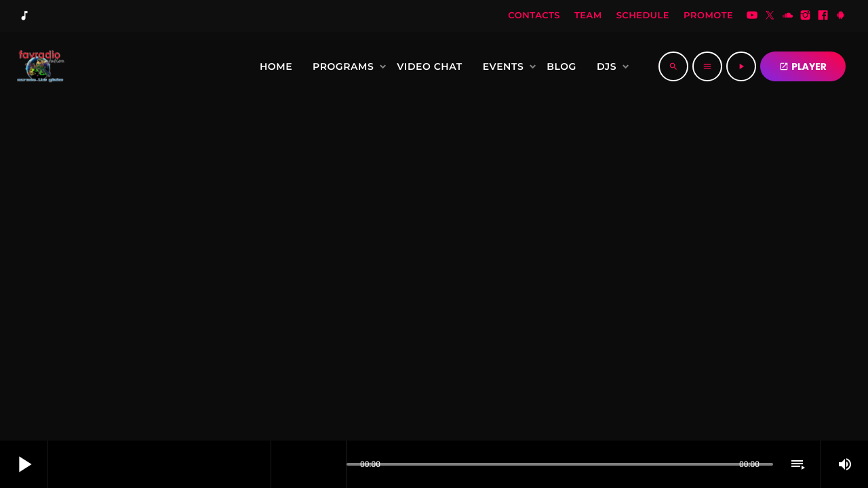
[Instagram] (806, 16)
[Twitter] (770, 16)
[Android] (841, 16)
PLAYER (803, 66)
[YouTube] (752, 16)
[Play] (741, 66)
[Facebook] (823, 16)
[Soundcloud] (788, 16)
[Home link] (39, 66)
